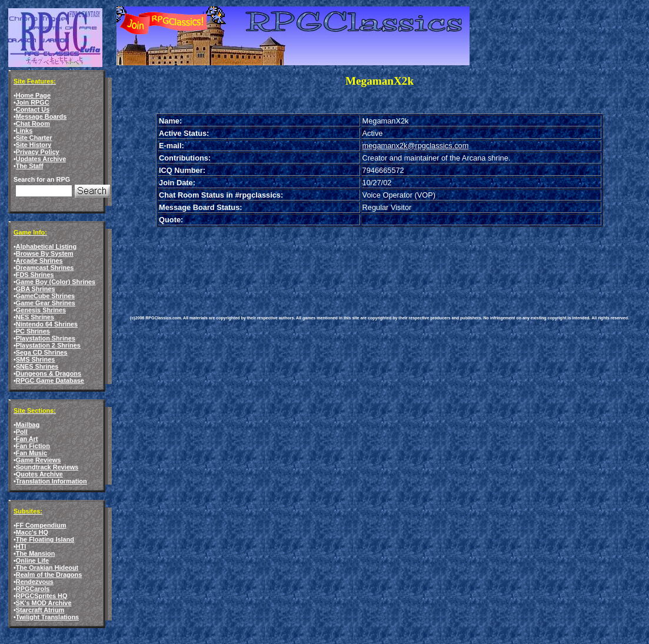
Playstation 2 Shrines (48, 345)
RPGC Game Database (50, 381)
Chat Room (33, 124)
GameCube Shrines (45, 296)
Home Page (33, 95)
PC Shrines (33, 331)
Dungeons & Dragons (49, 373)
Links (24, 131)
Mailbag (28, 425)
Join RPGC (33, 102)
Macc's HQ (32, 532)
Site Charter (34, 138)
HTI (21, 546)
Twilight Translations (47, 617)
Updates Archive (41, 159)
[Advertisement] (344, 262)
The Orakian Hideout (47, 568)
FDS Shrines (35, 275)
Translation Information (51, 481)
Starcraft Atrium (40, 610)
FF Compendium (41, 525)
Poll (22, 432)
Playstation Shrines (46, 338)
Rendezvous (35, 582)
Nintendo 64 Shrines (47, 324)
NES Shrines (35, 317)
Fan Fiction (33, 446)
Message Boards (41, 116)
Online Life (32, 560)
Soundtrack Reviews (47, 467)
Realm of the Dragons (49, 575)
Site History (34, 145)
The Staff (30, 166)
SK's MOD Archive (44, 603)
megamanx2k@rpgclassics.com (416, 146)
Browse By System (45, 253)
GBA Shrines (36, 289)
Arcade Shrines (39, 261)
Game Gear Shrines (46, 303)
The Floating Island (45, 539)
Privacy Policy (38, 152)
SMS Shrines (35, 359)
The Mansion (35, 553)
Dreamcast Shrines (45, 268)
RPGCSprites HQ (42, 596)
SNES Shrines (37, 366)
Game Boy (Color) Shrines (56, 282)
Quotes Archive (39, 474)
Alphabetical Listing (46, 246)
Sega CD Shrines (42, 352)
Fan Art (27, 439)
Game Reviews (39, 460)
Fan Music (31, 453)
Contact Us (33, 109)
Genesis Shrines (41, 310)
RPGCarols (33, 589)
